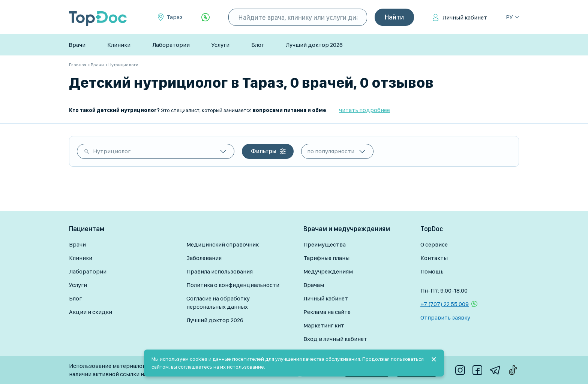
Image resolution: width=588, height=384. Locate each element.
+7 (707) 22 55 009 (445, 304)
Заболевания (204, 258)
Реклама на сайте (327, 312)
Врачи (77, 45)
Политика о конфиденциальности (233, 285)
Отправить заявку (445, 318)
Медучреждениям (328, 271)
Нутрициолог (112, 151)
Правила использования (220, 271)
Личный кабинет (465, 17)
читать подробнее (364, 110)
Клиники (119, 45)
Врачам (314, 285)
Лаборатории (171, 45)
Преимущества (325, 244)
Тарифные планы (326, 258)
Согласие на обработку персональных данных (218, 303)
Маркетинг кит (324, 325)
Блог (258, 45)
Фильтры (264, 151)
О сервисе (434, 244)
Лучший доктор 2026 (314, 45)
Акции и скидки (91, 312)
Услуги (220, 45)
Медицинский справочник (223, 244)
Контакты (434, 258)
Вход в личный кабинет (335, 339)
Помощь (432, 271)
